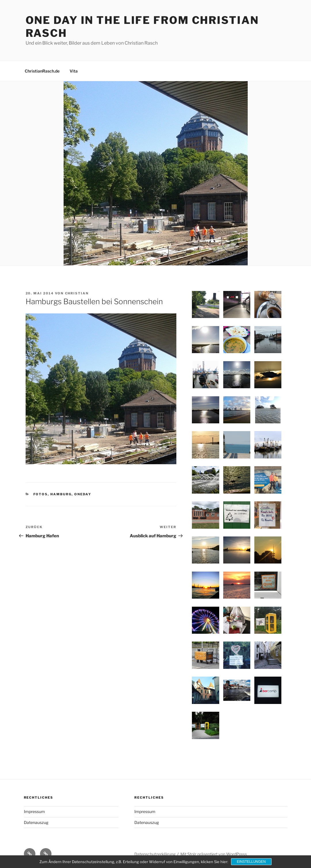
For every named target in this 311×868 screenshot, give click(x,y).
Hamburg (61, 494)
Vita (74, 71)
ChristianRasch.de (42, 71)
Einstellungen (251, 862)
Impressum (34, 811)
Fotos (41, 494)
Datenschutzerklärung (155, 854)
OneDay (83, 494)
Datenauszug (36, 822)
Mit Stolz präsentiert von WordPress (214, 854)
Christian (77, 293)
